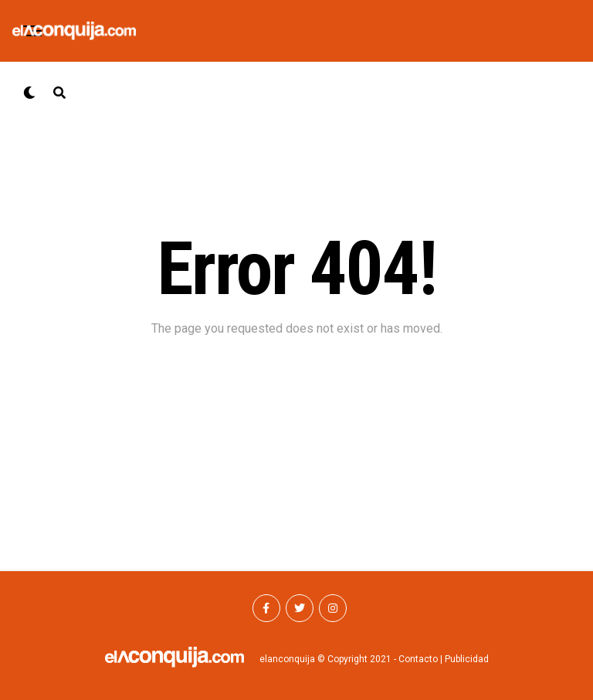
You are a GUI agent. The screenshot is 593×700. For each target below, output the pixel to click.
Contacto (418, 659)
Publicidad (467, 659)
